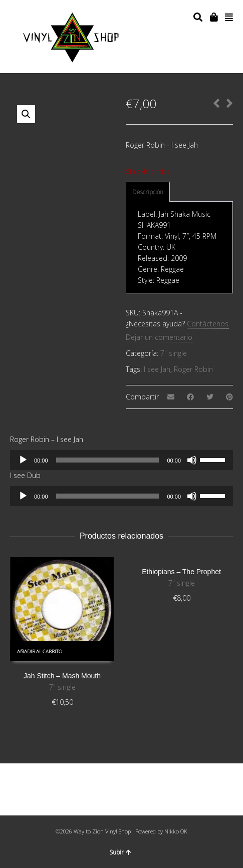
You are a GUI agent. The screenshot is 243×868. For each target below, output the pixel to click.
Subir (120, 852)
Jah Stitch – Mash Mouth (62, 676)
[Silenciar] (192, 460)
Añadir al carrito (40, 652)
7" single (174, 353)
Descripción (148, 192)
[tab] (148, 192)
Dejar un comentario (159, 337)
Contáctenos (208, 324)
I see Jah (157, 369)
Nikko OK (176, 831)
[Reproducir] (23, 460)
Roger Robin (193, 369)
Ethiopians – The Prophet (181, 572)
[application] (121, 460)
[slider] (108, 460)
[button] (26, 114)
